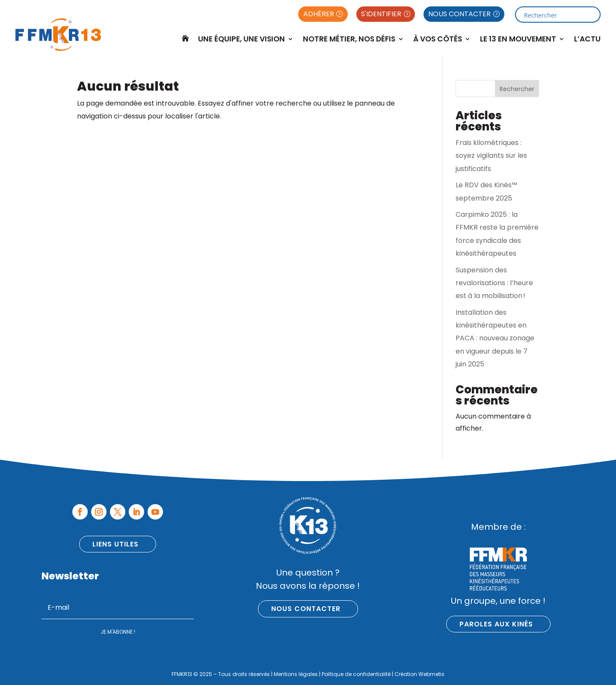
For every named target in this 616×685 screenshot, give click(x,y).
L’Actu (587, 39)
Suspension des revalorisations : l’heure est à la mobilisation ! (494, 283)
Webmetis (431, 674)
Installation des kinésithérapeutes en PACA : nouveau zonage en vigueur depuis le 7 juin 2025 (495, 338)
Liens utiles (115, 544)
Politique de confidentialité (356, 674)
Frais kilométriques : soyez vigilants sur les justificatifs (491, 156)
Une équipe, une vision (241, 39)
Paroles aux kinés (496, 624)
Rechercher (517, 89)
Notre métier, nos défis (349, 39)
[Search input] (554, 15)
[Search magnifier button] (592, 15)
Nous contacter (306, 609)
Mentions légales (296, 674)
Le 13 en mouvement (518, 39)
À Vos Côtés (438, 39)
